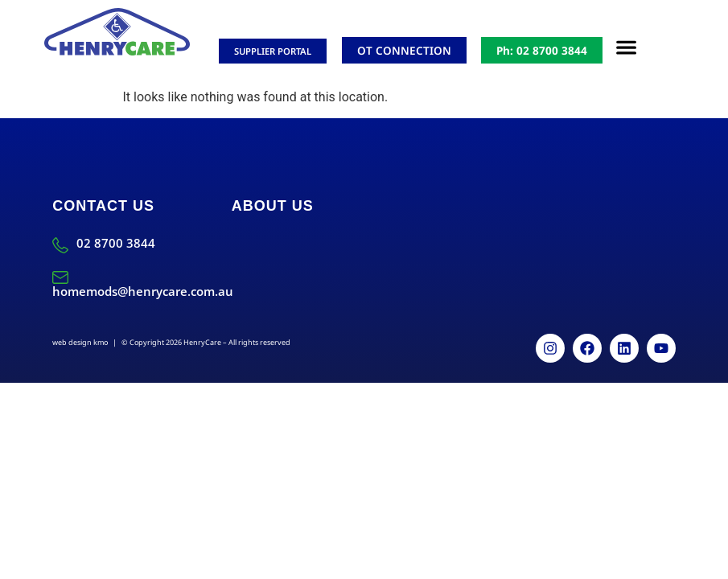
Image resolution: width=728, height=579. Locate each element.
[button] (627, 48)
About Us (273, 206)
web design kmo (80, 342)
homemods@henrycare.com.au (143, 291)
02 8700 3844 (116, 243)
